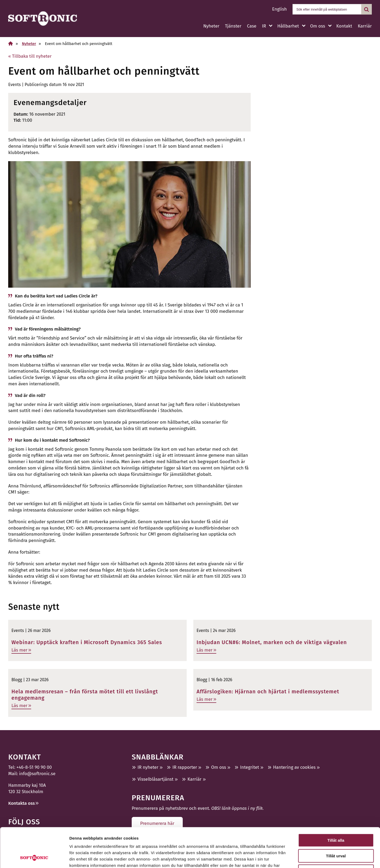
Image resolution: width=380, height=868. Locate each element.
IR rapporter (185, 767)
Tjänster (233, 26)
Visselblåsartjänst (155, 779)
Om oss (318, 26)
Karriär (365, 26)
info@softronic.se (37, 774)
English (279, 9)
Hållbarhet (288, 26)
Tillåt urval (336, 819)
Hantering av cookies (294, 767)
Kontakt (344, 26)
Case (252, 26)
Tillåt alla (336, 803)
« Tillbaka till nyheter (30, 56)
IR (264, 26)
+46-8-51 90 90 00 (34, 767)
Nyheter (211, 26)
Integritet (250, 767)
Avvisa (336, 834)
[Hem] (11, 44)
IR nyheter (148, 767)
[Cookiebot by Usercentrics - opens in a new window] (34, 858)
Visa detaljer (287, 858)
